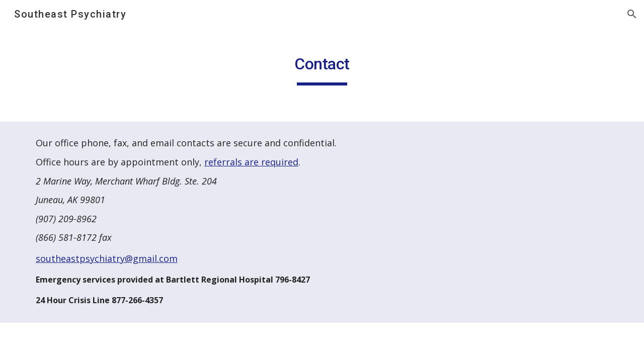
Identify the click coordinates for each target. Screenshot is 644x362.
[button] (632, 14)
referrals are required (251, 162)
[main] (322, 66)
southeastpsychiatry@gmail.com (107, 258)
